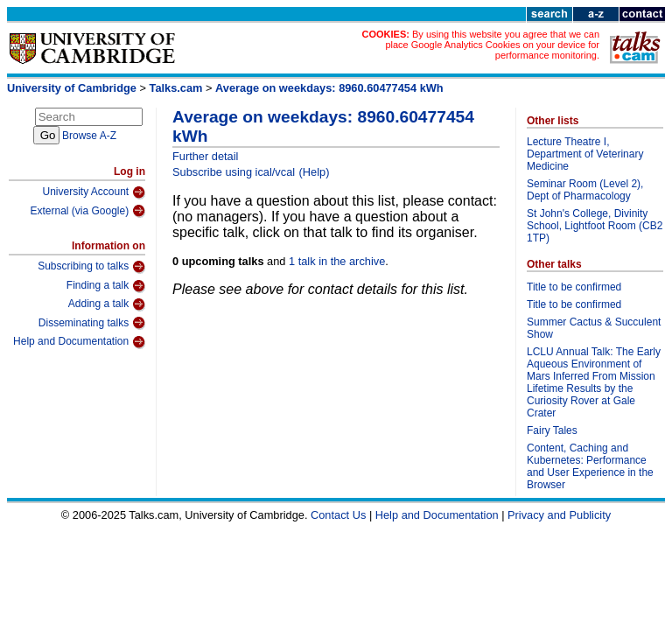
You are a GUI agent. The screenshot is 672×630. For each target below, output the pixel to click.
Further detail (205, 156)
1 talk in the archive (337, 261)
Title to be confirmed (574, 287)
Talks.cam (176, 88)
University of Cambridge (72, 88)
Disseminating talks (92, 323)
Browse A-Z (89, 136)
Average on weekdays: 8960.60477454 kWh (329, 88)
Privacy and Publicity (559, 515)
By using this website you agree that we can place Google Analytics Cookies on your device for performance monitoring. (492, 45)
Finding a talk (106, 286)
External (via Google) (87, 211)
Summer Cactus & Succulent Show (594, 328)
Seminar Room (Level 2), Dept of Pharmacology (585, 190)
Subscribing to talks (91, 267)
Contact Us (338, 515)
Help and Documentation (79, 342)
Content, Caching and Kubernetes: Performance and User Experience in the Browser (590, 466)
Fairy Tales (552, 430)
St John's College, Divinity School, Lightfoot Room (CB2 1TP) (595, 226)
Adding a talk (107, 304)
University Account (94, 192)
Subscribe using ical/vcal (234, 172)
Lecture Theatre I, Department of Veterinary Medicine (585, 154)
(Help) (315, 172)
